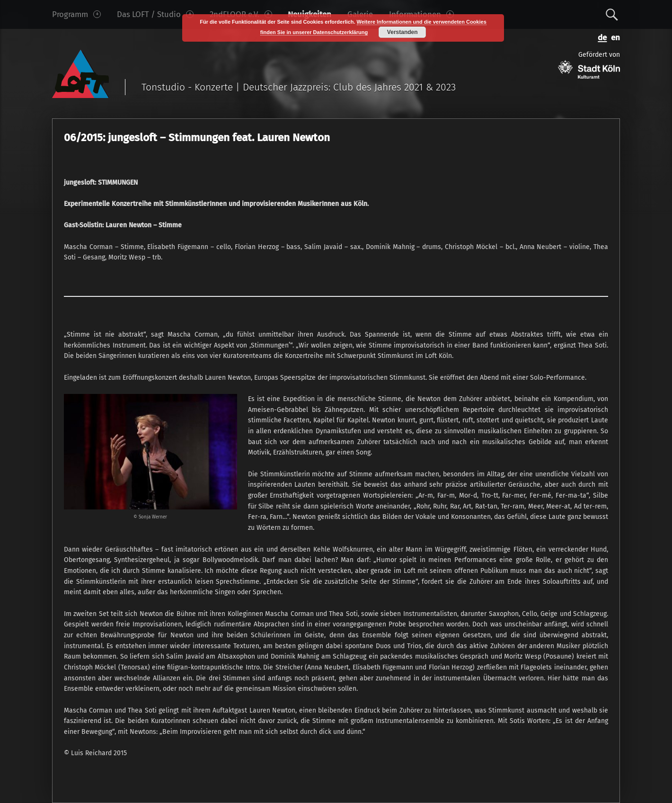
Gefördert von (589, 65)
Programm (76, 14)
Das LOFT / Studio (155, 14)
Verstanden (402, 32)
